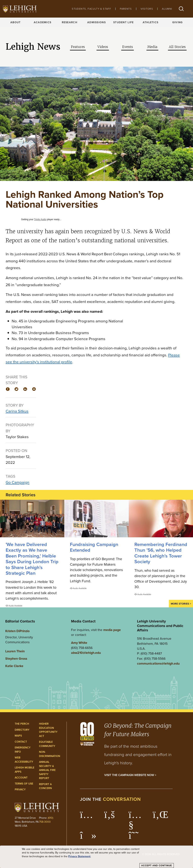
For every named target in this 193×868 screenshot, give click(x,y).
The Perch (22, 724)
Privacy (20, 790)
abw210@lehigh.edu (86, 653)
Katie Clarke (14, 666)
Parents (126, 9)
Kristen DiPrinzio (17, 631)
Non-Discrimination (50, 754)
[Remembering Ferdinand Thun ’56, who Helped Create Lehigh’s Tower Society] (161, 519)
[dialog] (96, 857)
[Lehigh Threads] (136, 837)
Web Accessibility (24, 760)
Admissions (96, 22)
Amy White (79, 643)
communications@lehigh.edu (158, 663)
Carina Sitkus (17, 411)
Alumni (167, 9)
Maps (18, 736)
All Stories (177, 47)
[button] (181, 9)
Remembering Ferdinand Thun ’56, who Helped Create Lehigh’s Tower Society (161, 553)
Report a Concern (45, 786)
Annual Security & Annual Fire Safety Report (47, 770)
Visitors (147, 9)
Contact (21, 742)
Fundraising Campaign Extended (94, 547)
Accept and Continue (157, 866)
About (15, 22)
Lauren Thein (15, 651)
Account (21, 778)
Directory (22, 730)
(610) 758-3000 (46, 820)
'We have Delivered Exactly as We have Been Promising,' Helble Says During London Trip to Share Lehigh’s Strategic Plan (32, 559)
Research (70, 22)
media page (112, 630)
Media (152, 47)
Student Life (123, 22)
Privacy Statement (79, 856)
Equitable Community (47, 744)
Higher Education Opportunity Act (48, 730)
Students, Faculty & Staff (91, 9)
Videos (103, 47)
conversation (122, 799)
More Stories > (181, 604)
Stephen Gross (16, 658)
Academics (43, 22)
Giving (178, 22)
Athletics (151, 22)
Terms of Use (24, 784)
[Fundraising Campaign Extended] (96, 519)
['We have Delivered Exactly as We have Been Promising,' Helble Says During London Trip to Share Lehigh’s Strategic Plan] (32, 519)
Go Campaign (18, 482)
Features (78, 47)
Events (128, 47)
